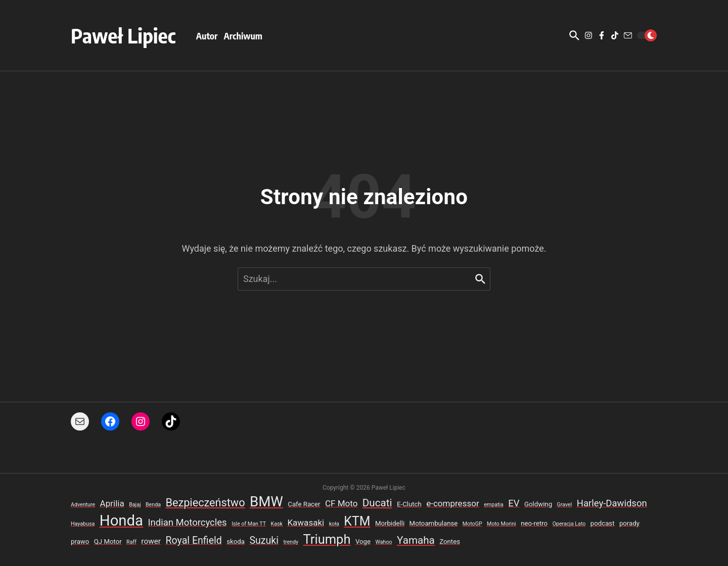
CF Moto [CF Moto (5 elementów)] (341, 503)
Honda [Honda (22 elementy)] (121, 521)
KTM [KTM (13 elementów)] (357, 521)
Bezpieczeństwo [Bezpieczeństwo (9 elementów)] (205, 503)
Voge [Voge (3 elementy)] (363, 541)
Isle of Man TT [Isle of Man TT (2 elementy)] (249, 524)
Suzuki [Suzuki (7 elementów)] (264, 540)
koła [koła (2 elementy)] (334, 524)
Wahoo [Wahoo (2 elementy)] (383, 542)
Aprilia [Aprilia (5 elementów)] (112, 503)
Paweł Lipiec (123, 35)
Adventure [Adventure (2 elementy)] (83, 505)
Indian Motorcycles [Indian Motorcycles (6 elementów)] (188, 523)
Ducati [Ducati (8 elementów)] (377, 503)
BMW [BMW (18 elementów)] (266, 502)
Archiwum (243, 36)
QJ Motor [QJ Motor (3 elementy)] (108, 541)
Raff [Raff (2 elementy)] (131, 542)
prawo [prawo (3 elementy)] (80, 541)
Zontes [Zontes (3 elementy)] (450, 541)
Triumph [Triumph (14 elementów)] (327, 539)
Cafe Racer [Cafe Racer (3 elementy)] (304, 504)
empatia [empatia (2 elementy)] (494, 505)
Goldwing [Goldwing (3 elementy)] (538, 504)
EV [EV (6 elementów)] (514, 503)
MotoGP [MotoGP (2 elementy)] (472, 524)
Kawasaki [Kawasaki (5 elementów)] (306, 523)
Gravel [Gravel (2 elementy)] (565, 505)
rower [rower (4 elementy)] (151, 541)
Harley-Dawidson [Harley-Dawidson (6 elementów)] (612, 503)
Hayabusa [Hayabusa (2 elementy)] (83, 524)
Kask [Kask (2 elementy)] (277, 524)
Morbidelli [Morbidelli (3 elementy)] (390, 523)
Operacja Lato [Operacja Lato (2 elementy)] (569, 524)
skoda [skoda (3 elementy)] (236, 541)
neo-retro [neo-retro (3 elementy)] (534, 523)
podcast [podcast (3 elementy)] (603, 523)
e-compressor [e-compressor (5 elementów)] (452, 503)
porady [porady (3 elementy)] (629, 523)
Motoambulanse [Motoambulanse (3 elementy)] (434, 523)
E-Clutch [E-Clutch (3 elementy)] (409, 504)
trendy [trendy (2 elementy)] (291, 542)
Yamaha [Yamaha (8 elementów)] (416, 540)
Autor (207, 36)
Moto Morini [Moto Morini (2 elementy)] (502, 524)
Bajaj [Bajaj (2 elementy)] (135, 505)
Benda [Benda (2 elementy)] (153, 505)
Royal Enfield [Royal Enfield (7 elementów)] (193, 540)
